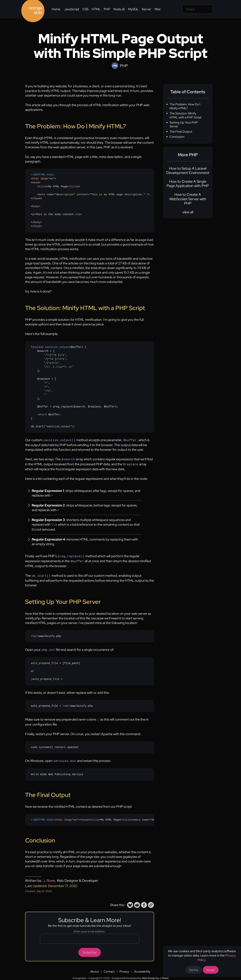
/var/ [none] (67, 703)
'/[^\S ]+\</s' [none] (55, 359)
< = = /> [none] (94, 195)
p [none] (33, 214)
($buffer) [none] (76, 347)
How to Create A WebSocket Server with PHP (188, 199)
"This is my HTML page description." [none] (117, 195)
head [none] (36, 183)
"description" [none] (65, 195)
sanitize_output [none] (57, 347)
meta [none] (42, 195)
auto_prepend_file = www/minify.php (62, 703)
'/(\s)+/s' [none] (51, 363)
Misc (158, 9)
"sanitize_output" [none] (59, 427)
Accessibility (142, 968)
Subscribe (90, 949)
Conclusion (177, 137)
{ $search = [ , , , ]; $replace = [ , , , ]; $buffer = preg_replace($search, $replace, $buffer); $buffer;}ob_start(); (75, 387)
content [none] (82, 195)
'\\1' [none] (47, 391)
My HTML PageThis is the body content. (92, 817)
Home (56, 9)
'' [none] (45, 395)
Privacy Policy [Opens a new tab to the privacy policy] (227, 958)
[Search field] (197, 9)
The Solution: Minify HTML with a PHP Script (186, 115)
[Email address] (90, 935)
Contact (109, 968)
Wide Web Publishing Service (57, 771)
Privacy (124, 968)
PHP (107, 9)
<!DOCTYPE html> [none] (43, 175)
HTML (96, 9)
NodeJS (119, 9)
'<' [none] (46, 387)
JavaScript (72, 9)
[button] (130, 902)
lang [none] (43, 179)
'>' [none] (46, 383)
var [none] (35, 634)
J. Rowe (49, 877)
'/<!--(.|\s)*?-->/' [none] (59, 367)
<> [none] (36, 183)
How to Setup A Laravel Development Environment (188, 171)
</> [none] (74, 187)
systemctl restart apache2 (55, 744)
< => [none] (44, 179)
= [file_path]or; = (56, 669)
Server (147, 9)
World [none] (35, 771)
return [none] (42, 415)
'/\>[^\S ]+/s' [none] (55, 355)
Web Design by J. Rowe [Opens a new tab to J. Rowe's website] (155, 975)
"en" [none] (51, 179)
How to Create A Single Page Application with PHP (188, 184)
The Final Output (181, 132)
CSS (85, 9)
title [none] (43, 187)
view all (188, 212)
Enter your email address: (90, 928)
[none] (58, 347)
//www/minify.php (46, 634)
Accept (221, 969)
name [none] (50, 195)
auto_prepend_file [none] (44, 661)
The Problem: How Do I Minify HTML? (185, 106)
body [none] (36, 207)
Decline (201, 969)
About (94, 968)
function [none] (37, 347)
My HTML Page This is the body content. (90, 201)
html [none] (36, 179)
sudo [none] (34, 744)
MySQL (133, 9)
